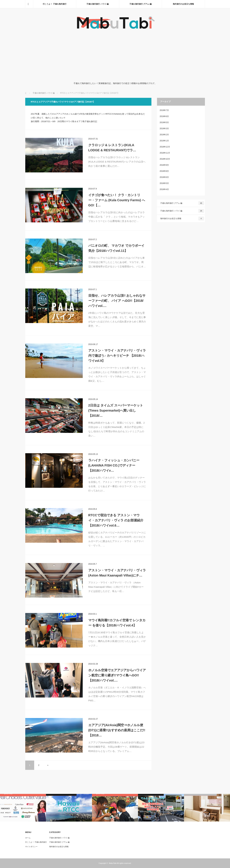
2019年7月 (164, 110)
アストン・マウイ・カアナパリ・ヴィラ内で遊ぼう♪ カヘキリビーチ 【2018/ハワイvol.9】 (117, 356)
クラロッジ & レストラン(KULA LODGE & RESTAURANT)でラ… (112, 148)
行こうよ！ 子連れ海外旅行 (55, 4)
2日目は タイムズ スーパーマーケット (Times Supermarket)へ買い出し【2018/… (116, 410)
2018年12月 (165, 147)
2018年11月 (165, 153)
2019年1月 (164, 141)
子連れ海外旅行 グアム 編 (140, 4)
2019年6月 (164, 116)
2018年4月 (164, 189)
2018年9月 (164, 165)
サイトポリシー (31, 847)
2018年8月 (164, 171)
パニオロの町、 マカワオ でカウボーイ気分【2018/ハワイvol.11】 (116, 248)
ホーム (28, 838)
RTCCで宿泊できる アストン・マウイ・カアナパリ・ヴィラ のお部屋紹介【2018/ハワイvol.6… (116, 520)
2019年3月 (164, 129)
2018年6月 (164, 177)
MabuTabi (113, 863)
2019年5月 (164, 122)
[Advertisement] (115, 56)
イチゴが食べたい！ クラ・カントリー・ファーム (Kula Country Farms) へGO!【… (117, 200)
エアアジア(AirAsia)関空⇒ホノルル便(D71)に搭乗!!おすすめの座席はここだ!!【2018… (117, 730)
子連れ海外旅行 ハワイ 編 (98, 4)
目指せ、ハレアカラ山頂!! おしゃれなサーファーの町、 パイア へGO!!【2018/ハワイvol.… (117, 301)
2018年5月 (164, 183)
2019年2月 (164, 135)
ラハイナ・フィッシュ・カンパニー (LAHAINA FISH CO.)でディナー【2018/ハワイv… (114, 465)
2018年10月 (165, 159)
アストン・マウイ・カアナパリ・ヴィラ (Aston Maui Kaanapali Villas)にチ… (117, 573)
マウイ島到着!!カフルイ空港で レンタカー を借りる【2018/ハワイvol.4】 (117, 623)
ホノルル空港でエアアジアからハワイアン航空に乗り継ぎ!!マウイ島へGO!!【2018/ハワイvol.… (117, 675)
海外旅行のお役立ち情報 (183, 4)
